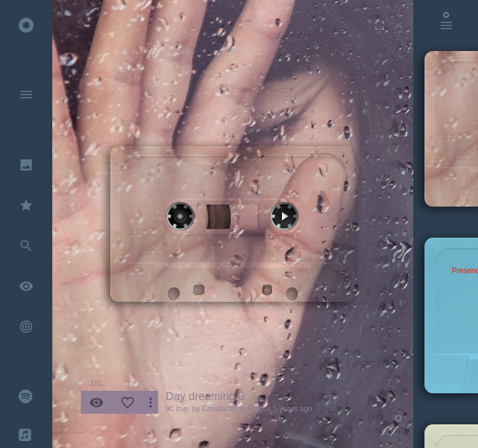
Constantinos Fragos (237, 409)
